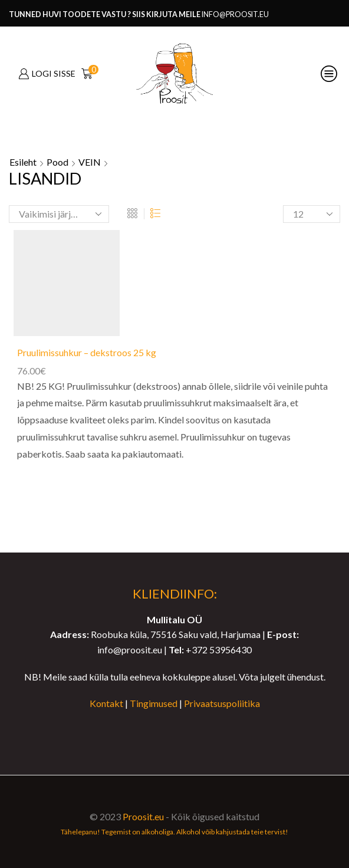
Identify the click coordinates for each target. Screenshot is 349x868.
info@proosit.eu (235, 14)
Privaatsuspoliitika (222, 703)
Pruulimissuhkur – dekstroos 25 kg (87, 352)
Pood (57, 162)
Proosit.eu (143, 816)
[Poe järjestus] (59, 214)
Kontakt (106, 703)
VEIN (90, 162)
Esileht (23, 162)
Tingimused (154, 703)
